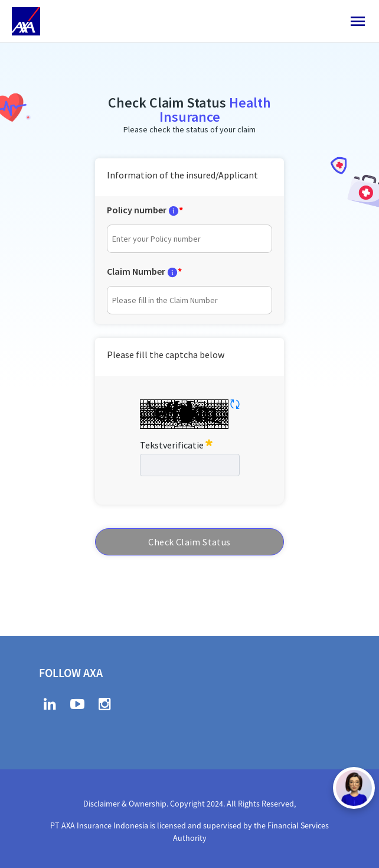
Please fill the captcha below (166, 355)
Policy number (137, 210)
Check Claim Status (189, 542)
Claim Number (136, 271)
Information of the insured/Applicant (182, 175)
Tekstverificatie (176, 444)
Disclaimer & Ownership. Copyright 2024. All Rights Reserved (189, 804)
